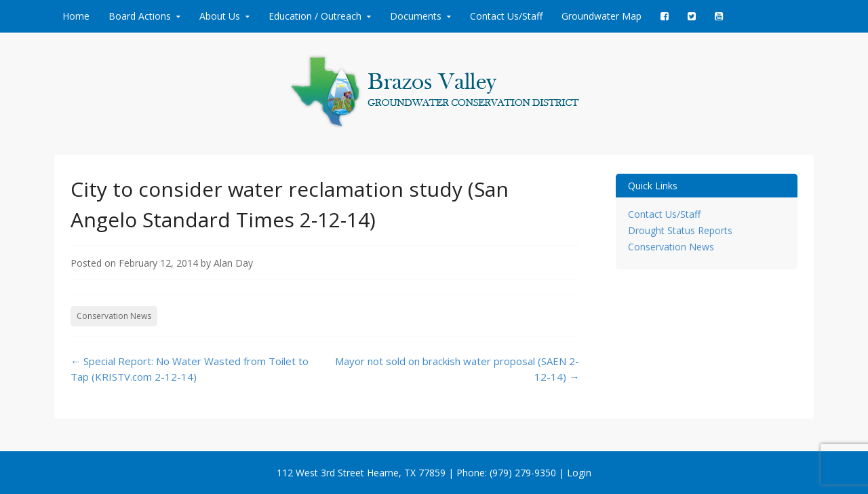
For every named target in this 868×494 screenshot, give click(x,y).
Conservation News (114, 316)
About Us (220, 16)
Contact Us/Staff (506, 16)
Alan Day (233, 263)
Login (579, 473)
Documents (416, 16)
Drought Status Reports (680, 230)
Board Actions (140, 16)
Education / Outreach (315, 16)
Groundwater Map (601, 16)
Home (76, 16)
